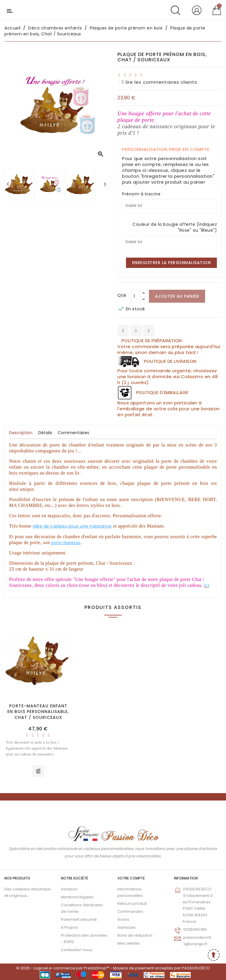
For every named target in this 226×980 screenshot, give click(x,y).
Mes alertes (129, 943)
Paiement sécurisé (79, 919)
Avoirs (123, 919)
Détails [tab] (45, 433)
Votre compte (131, 878)
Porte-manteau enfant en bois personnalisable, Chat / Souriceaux (38, 712)
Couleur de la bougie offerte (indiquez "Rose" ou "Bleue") (175, 227)
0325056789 (195, 929)
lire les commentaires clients (159, 82)
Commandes (130, 911)
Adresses (127, 927)
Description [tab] (21, 433)
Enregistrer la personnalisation (172, 263)
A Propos (70, 927)
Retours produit (132, 904)
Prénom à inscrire (141, 194)
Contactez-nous (77, 950)
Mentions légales (77, 897)
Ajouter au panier (177, 296)
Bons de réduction (135, 935)
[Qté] (136, 296)
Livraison (69, 889)
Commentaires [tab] (73, 433)
